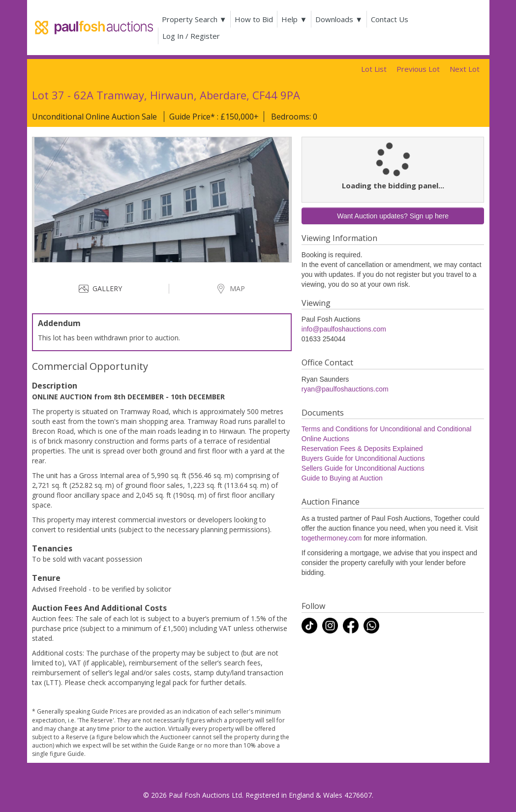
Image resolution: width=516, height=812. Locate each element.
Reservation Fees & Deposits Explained (362, 449)
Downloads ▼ (341, 19)
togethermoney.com (332, 538)
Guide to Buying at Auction (342, 478)
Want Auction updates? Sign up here (393, 216)
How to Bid (256, 19)
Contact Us (392, 19)
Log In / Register (193, 36)
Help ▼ (296, 19)
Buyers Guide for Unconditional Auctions (363, 458)
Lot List (374, 69)
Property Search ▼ (196, 19)
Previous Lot (418, 69)
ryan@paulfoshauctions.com (345, 389)
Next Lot (465, 69)
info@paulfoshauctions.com (344, 329)
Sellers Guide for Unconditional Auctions (363, 468)
